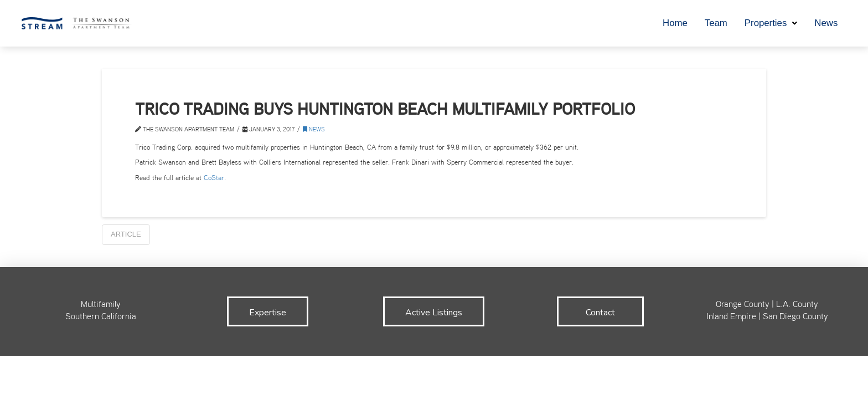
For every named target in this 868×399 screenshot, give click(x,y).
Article (126, 234)
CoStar (214, 178)
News (314, 130)
